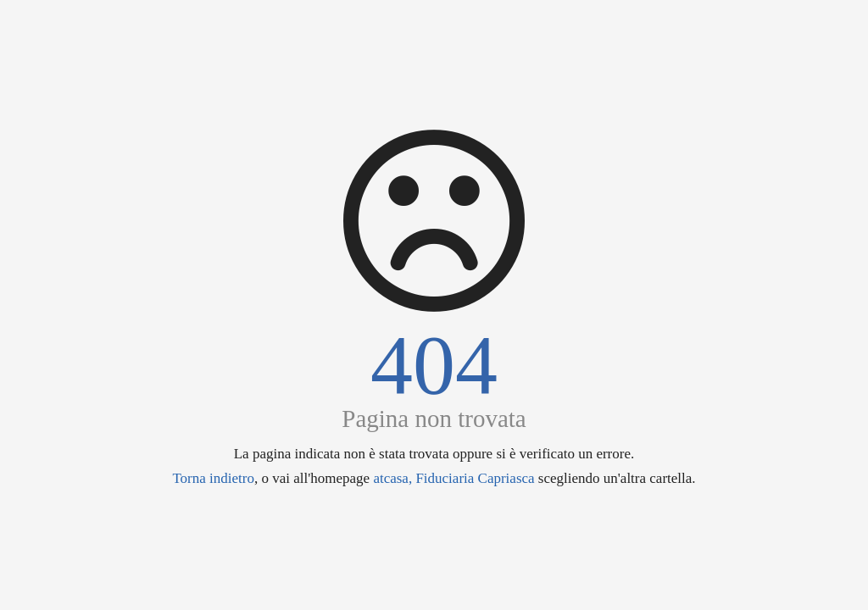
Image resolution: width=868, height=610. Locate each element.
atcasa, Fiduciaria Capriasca (453, 478)
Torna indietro (213, 478)
